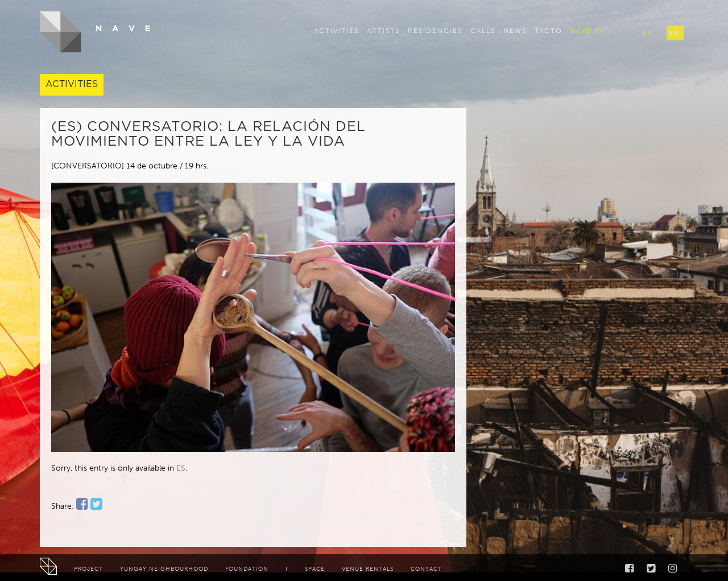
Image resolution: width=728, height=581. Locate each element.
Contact (426, 569)
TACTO (549, 31)
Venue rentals (368, 569)
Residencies (435, 31)
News (515, 31)
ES (181, 468)
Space (315, 569)
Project (88, 569)
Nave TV (588, 31)
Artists (383, 31)
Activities (336, 31)
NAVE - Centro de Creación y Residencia (95, 32)
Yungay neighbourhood (164, 569)
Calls (483, 31)
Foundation (247, 569)
